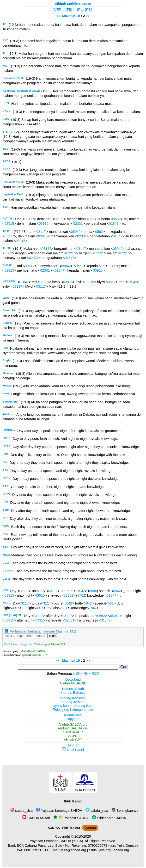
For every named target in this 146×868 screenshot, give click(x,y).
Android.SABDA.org (73, 728)
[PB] (88, 10)
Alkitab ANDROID (73, 683)
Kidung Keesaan (73, 698)
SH (78, 673)
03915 (9, 224)
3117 (25, 603)
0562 (117, 219)
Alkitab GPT (40, 655)
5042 (68, 603)
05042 (93, 219)
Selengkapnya (125, 811)
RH (86, 673)
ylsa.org (104, 850)
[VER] (58, 10)
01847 (114, 224)
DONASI (90, 828)
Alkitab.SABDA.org (73, 724)
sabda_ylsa (21, 811)
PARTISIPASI (71, 828)
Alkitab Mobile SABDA (73, 4)
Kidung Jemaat (73, 702)
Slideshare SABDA (109, 818)
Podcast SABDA (71, 818)
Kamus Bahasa (73, 693)
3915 (16, 608)
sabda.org (122, 850)
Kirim (53, 636)
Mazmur (68, 16)
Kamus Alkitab (73, 689)
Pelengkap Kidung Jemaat (73, 710)
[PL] (80, 10)
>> (88, 16)
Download (73, 679)
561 (111, 603)
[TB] (69, 10)
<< (58, 16)
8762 (81, 595)
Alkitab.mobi (73, 715)
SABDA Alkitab (36, 818)
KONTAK (54, 828)
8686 (93, 591)
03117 (29, 219)
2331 (64, 608)
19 (79, 16)
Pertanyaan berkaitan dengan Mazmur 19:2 (43, 631)
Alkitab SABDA (36, 651)
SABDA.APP (73, 732)
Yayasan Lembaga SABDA (59, 811)
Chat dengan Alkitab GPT (49, 644)
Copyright (73, 719)
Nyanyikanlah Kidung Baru (73, 706)
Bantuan (73, 745)
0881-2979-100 (36, 850)
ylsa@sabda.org (73, 850)
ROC (95, 673)
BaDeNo (73, 736)
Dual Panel (73, 750)
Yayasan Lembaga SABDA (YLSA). (57, 841)
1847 (93, 608)
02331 (78, 224)
